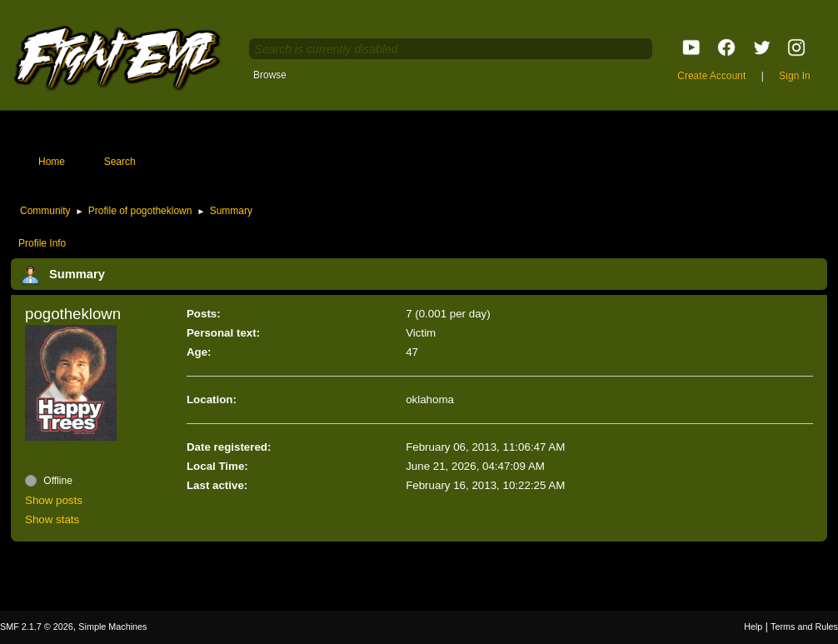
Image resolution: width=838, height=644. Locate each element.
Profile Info (42, 243)
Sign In (794, 76)
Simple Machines (112, 627)
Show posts (54, 500)
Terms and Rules (804, 627)
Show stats (52, 519)
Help (753, 627)
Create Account (711, 76)
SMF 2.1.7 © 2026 (37, 627)
